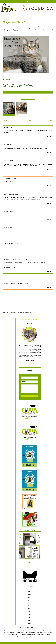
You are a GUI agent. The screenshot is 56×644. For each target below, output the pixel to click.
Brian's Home (23, 27)
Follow (30, 563)
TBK (51, 643)
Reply (49, 136)
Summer (7, 127)
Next (52, 121)
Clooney (7, 212)
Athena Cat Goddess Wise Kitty (14, 260)
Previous (6, 121)
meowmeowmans (9, 194)
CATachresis (8, 145)
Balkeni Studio (36, 643)
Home (29, 121)
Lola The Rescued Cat (19, 643)
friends (26, 92)
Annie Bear (7, 161)
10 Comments (7, 92)
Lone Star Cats (9, 178)
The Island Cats (9, 244)
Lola (31, 92)
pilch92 (7, 228)
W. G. (5, 280)
